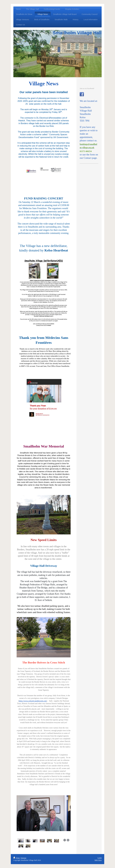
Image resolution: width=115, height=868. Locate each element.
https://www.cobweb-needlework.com (33, 701)
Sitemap (23, 858)
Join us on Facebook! (87, 88)
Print (17, 858)
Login (100, 858)
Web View (98, 860)
